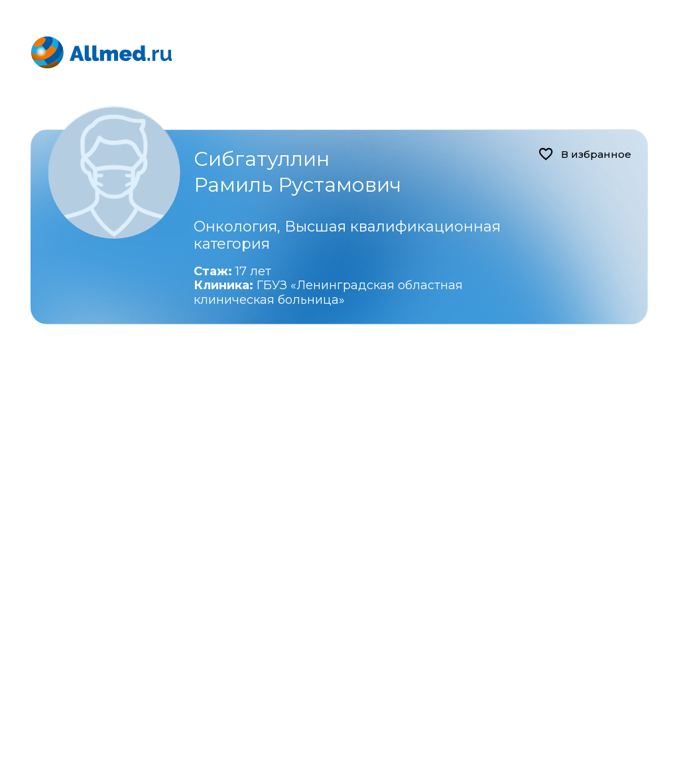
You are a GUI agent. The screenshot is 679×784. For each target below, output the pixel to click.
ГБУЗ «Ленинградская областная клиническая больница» (328, 293)
